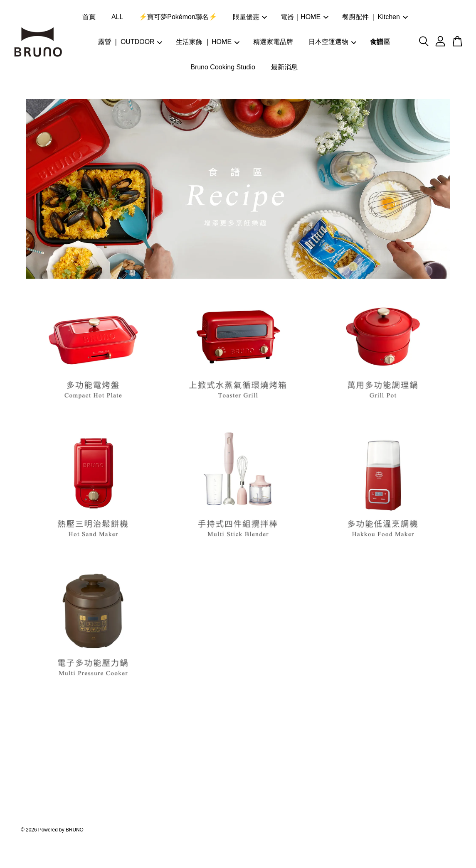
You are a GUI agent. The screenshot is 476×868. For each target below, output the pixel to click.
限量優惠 (250, 17)
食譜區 (380, 42)
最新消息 (284, 67)
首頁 (89, 17)
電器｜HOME (305, 17)
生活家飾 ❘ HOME (208, 42)
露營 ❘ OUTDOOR (130, 42)
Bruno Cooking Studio (223, 67)
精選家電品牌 (273, 42)
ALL (117, 17)
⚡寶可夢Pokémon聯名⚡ (178, 17)
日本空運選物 (332, 42)
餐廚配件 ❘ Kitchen (375, 17)
